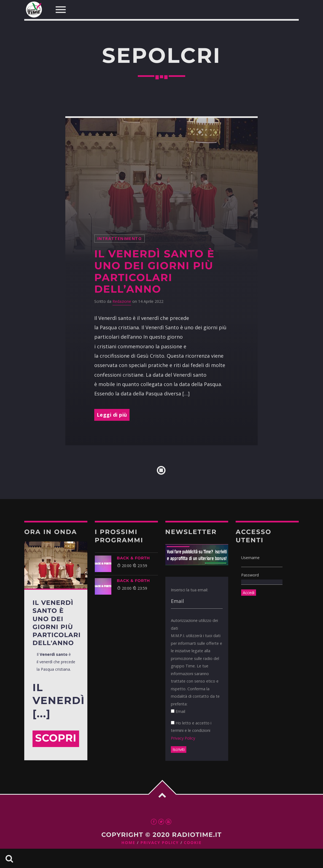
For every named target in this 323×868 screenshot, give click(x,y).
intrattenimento (119, 238)
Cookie (193, 843)
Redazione (122, 301)
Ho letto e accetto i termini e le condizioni (191, 730)
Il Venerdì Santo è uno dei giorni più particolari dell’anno (154, 272)
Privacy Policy (183, 738)
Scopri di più (56, 739)
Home (129, 843)
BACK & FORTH (133, 558)
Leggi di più (112, 415)
